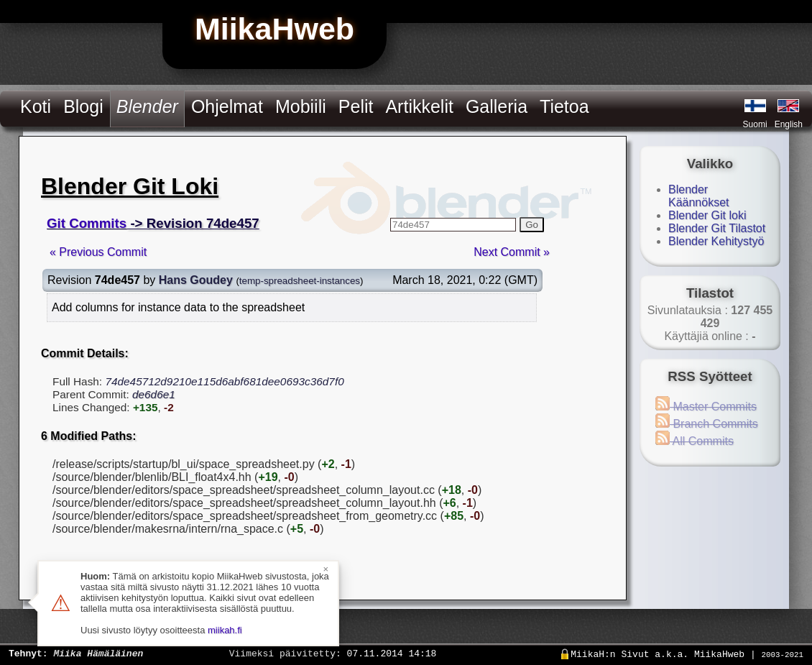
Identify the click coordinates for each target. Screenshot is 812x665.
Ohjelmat (227, 106)
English (789, 124)
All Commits (695, 441)
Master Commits (706, 407)
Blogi (83, 106)
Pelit (356, 106)
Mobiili (301, 106)
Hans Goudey (196, 280)
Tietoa (564, 106)
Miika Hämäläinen (98, 653)
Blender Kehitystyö (716, 241)
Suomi (755, 124)
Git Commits (87, 223)
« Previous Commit (98, 252)
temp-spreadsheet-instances (300, 281)
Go (532, 225)
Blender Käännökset (699, 196)
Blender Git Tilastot (717, 228)
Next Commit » (512, 252)
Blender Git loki (707, 215)
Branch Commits (707, 424)
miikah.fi (225, 630)
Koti (36, 106)
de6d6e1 (154, 394)
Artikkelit (419, 106)
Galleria (497, 106)
